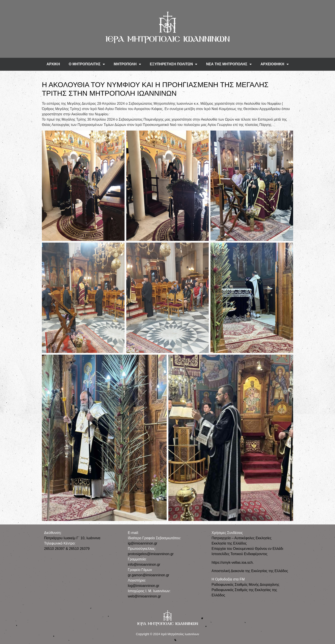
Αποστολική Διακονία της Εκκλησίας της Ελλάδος (250, 571)
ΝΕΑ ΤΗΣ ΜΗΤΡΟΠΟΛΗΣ (229, 64)
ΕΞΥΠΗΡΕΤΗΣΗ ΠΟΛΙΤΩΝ (174, 64)
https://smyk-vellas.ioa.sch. (233, 563)
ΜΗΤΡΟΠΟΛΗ (127, 64)
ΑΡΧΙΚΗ (53, 64)
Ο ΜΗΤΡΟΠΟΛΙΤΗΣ (87, 64)
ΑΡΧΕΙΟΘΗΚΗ (275, 64)
